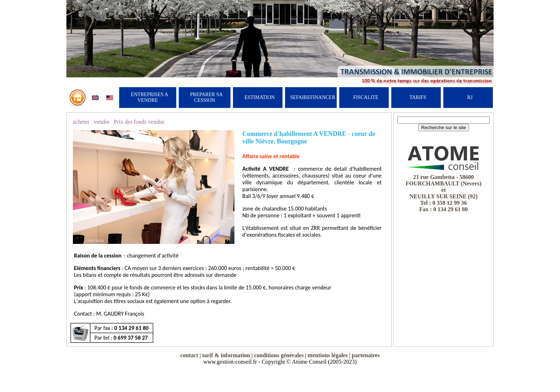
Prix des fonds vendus (139, 122)
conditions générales (279, 355)
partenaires (366, 355)
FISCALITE (366, 97)
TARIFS (418, 97)
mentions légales (328, 355)
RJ (470, 97)
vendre (102, 122)
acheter (81, 122)
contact (189, 355)
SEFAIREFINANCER (313, 97)
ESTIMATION (260, 97)
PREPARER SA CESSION (207, 97)
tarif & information (226, 355)
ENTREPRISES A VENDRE (149, 97)
